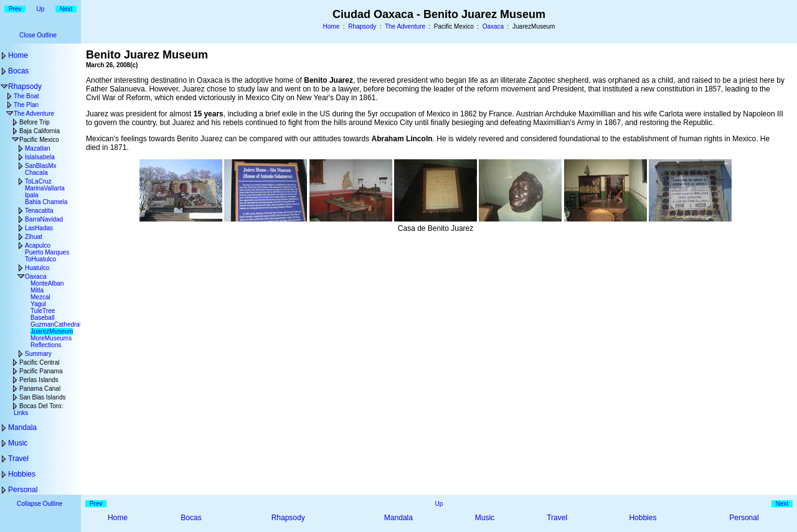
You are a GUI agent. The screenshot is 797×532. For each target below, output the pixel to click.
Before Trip (35, 122)
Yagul (38, 304)
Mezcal (40, 297)
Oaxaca (493, 26)
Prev (15, 9)
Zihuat (34, 237)
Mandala (22, 427)
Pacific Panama (41, 371)
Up (41, 9)
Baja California (40, 131)
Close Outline (38, 35)
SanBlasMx (41, 166)
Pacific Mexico (39, 140)
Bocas (18, 71)
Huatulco (37, 268)
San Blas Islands (43, 397)
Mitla (37, 290)
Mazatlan (38, 148)
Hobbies (22, 474)
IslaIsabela (40, 157)
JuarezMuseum (52, 331)
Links (21, 413)
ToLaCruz (38, 181)
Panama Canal (40, 389)
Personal (23, 490)
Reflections (46, 345)
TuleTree (43, 311)
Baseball (42, 318)
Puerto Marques (47, 252)
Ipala (32, 195)
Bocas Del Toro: (41, 406)
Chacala (36, 173)
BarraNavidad (44, 219)
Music (18, 443)
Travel (18, 459)
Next (66, 9)
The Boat (26, 96)
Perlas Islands (39, 380)
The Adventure (405, 26)
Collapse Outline (40, 504)
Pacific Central (39, 362)
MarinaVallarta (45, 188)
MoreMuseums (51, 338)
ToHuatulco (40, 259)
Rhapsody (362, 26)
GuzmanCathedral (56, 324)
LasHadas (39, 228)
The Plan (26, 105)
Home (332, 26)
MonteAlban (47, 283)
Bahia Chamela (46, 202)
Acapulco (38, 245)
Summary (38, 354)
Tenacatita (39, 211)
